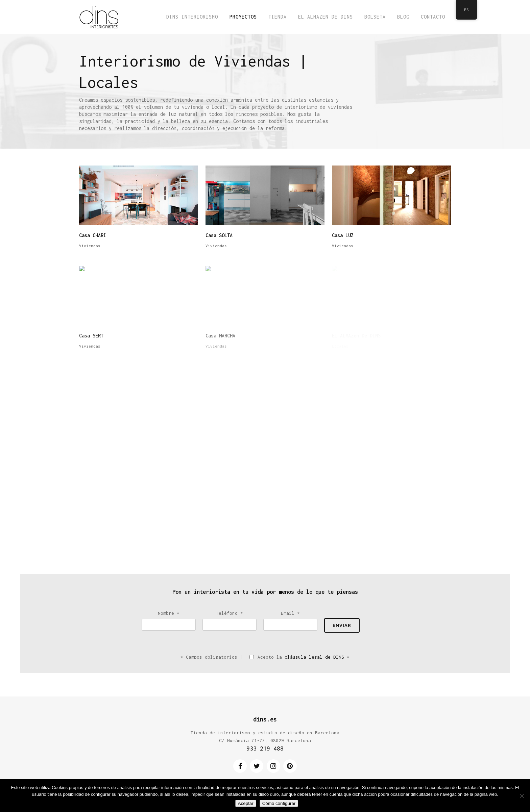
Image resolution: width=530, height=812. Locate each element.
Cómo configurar (279, 803)
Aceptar (246, 803)
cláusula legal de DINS (314, 657)
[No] (522, 796)
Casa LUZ (343, 235)
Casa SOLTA (219, 235)
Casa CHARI (93, 235)
